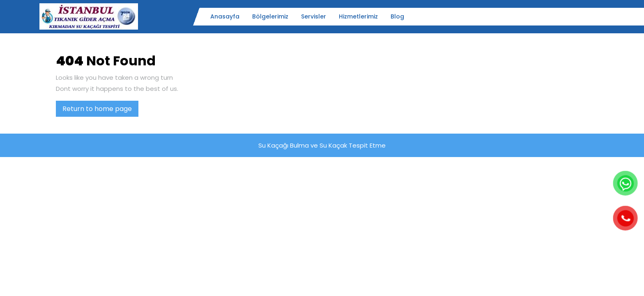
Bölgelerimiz (270, 16)
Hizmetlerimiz (358, 16)
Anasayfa (225, 16)
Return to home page (100, 110)
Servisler (314, 16)
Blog (397, 16)
